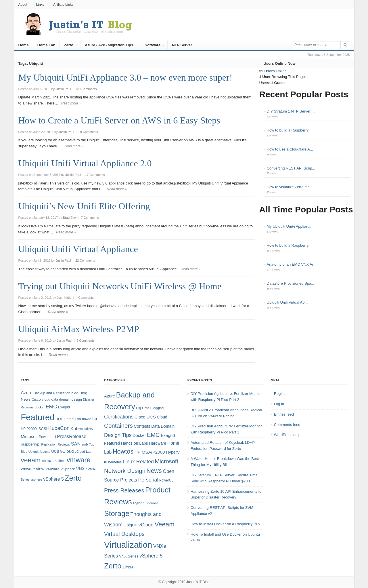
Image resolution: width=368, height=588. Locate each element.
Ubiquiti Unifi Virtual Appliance (78, 249)
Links (40, 5)
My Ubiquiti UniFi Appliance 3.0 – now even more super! (125, 77)
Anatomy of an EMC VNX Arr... (292, 264)
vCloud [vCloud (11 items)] (146, 525)
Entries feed (284, 414)
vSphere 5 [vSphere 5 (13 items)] (151, 556)
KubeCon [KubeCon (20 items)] (59, 428)
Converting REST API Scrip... (291, 168)
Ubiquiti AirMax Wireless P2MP (79, 329)
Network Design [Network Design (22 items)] (125, 471)
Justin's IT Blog (198, 582)
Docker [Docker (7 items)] (139, 435)
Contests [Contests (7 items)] (142, 426)
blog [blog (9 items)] (75, 393)
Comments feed (287, 425)
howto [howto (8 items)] (87, 419)
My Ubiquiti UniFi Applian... (289, 226)
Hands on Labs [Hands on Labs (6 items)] (134, 443)
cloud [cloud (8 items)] (46, 399)
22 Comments (85, 260)
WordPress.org (286, 435)
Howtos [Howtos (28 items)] (123, 451)
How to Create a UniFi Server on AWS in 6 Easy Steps (119, 120)
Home (24, 45)
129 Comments (86, 89)
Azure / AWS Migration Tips (109, 45)
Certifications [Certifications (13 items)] (119, 417)
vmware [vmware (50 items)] (79, 460)
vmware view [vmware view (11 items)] (32, 469)
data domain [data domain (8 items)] (61, 399)
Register (281, 394)
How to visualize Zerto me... (290, 187)
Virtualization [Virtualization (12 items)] (54, 461)
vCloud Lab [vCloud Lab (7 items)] (83, 452)
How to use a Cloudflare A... (290, 149)
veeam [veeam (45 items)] (31, 460)
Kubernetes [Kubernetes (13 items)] (82, 428)
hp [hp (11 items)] (95, 419)
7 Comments (90, 218)
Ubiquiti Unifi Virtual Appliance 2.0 (85, 163)
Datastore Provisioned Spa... (291, 283)
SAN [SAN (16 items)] (76, 444)
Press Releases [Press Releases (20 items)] (124, 490)
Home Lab (46, 45)
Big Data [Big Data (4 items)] (143, 408)
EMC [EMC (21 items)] (153, 435)
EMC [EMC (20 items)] (51, 407)
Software (153, 45)
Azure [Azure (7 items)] (110, 396)
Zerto (69, 45)
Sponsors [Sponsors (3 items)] (152, 503)
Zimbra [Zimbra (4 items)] (128, 567)
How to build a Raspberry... (289, 130)
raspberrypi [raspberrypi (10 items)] (30, 444)
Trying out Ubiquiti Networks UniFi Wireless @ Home (120, 286)
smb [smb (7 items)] (85, 444)
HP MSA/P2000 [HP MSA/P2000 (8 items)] (150, 452)
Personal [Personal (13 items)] (148, 480)
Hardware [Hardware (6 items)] (158, 443)
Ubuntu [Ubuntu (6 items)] (45, 452)
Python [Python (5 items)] (139, 503)
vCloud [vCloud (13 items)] (67, 451)
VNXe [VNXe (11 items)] (82, 469)
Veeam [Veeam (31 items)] (164, 524)
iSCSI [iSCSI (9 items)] (42, 429)
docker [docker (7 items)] (40, 407)
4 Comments (85, 298)
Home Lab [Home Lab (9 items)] (72, 419)
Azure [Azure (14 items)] (27, 393)
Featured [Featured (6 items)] (112, 443)
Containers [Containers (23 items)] (118, 426)
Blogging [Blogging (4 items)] (157, 408)
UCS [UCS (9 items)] (55, 451)
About (23, 5)
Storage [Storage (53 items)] (117, 513)
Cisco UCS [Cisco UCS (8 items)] (145, 417)
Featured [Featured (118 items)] (38, 417)
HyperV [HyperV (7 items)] (173, 452)
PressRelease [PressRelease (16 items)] (72, 436)
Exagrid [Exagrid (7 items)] (168, 435)
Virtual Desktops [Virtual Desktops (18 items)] (124, 534)
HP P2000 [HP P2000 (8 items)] (29, 429)
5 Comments (85, 340)
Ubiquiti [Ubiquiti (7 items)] (34, 452)
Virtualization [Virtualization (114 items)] (128, 545)
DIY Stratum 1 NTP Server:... (291, 111)
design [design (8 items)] (77, 399)
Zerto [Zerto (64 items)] (73, 478)
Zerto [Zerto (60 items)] (113, 566)
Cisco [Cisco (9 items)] (36, 399)
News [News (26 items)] (154, 471)
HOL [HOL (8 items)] (59, 419)
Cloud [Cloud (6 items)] (162, 417)
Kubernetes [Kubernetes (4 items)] (113, 462)
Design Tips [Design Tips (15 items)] (118, 435)
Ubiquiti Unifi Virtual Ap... (287, 302)
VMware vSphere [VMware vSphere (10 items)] (60, 469)
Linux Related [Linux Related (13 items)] (138, 462)
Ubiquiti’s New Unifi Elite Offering (84, 206)
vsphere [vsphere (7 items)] (36, 479)
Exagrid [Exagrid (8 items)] (64, 407)
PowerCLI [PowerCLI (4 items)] (167, 480)
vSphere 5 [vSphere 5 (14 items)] (53, 479)
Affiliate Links (63, 5)
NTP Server (182, 45)
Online (273, 71)
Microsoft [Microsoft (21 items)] (166, 461)
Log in (279, 404)
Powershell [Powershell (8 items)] (47, 437)
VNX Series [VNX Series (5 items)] (129, 556)
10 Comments (88, 132)
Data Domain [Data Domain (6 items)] (163, 426)
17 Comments (95, 175)
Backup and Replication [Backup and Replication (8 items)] (52, 393)
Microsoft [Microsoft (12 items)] (29, 437)
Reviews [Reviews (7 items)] (64, 444)
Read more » (71, 103)
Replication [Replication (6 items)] (49, 444)
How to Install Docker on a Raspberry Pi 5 (225, 524)
